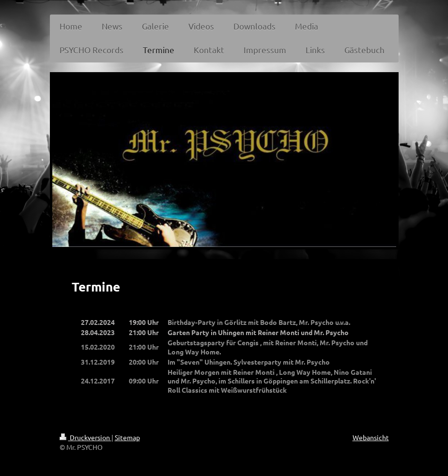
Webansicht (371, 437)
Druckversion (85, 437)
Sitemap (127, 437)
